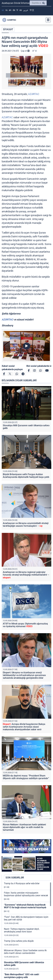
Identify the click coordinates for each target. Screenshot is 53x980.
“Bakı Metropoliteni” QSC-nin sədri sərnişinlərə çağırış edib (21, 976)
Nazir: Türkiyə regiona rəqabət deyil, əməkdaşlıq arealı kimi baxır (22, 930)
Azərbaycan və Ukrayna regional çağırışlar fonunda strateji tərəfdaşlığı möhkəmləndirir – (26, 575)
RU (7, 10)
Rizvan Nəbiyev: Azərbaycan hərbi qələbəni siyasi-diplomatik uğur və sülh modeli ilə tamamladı (24, 827)
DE (14, 10)
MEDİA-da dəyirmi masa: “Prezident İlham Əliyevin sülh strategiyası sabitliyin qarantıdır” (26, 777)
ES (21, 10)
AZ (3, 10)
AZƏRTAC (34, 94)
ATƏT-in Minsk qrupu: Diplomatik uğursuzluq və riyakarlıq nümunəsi (25, 625)
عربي (26, 10)
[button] (26, 67)
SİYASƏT (8, 29)
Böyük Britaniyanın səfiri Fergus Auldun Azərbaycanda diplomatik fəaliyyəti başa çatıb (26, 476)
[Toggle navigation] (47, 20)
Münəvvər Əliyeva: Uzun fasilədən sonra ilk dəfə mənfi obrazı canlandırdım (25, 952)
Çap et (25, 51)
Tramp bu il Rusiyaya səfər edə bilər (22, 883)
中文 (32, 10)
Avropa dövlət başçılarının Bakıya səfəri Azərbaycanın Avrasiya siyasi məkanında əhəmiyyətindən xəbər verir (24, 727)
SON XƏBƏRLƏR (15, 878)
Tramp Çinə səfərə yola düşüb (19, 941)
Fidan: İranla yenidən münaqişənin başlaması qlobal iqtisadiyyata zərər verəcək (26, 894)
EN (10, 10)
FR (17, 10)
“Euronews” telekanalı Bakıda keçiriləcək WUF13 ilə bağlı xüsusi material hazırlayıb (25, 906)
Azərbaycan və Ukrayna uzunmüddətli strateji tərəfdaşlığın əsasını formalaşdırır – (26, 525)
